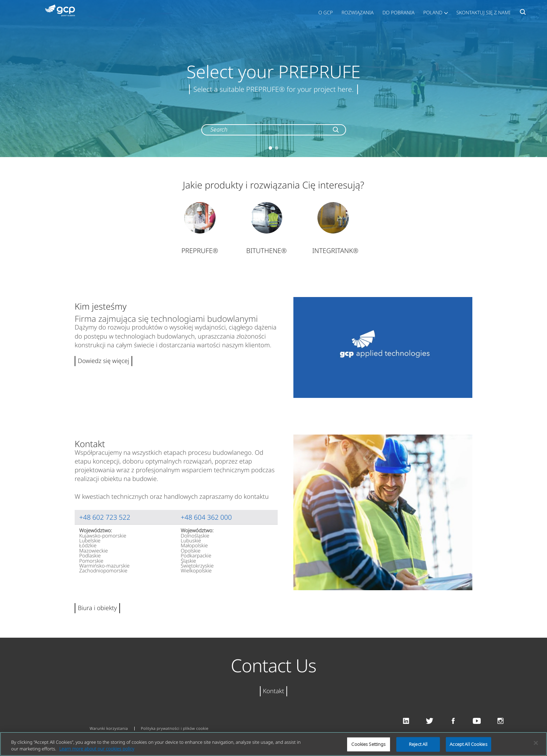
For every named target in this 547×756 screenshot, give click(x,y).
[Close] (536, 743)
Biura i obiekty (97, 608)
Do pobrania (398, 13)
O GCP (325, 13)
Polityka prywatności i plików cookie (175, 729)
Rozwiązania (358, 13)
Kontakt (274, 691)
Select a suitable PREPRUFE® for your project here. (273, 89)
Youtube (477, 721)
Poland (433, 13)
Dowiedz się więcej (103, 361)
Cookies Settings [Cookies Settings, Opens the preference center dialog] (368, 744)
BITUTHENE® (267, 251)
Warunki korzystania (109, 729)
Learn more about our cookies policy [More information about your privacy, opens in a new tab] (97, 749)
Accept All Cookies (468, 744)
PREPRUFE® (200, 251)
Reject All (418, 744)
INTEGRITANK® (335, 251)
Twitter (430, 721)
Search (523, 14)
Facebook (453, 721)
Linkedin (406, 721)
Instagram (500, 721)
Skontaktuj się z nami (483, 13)
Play (383, 347)
